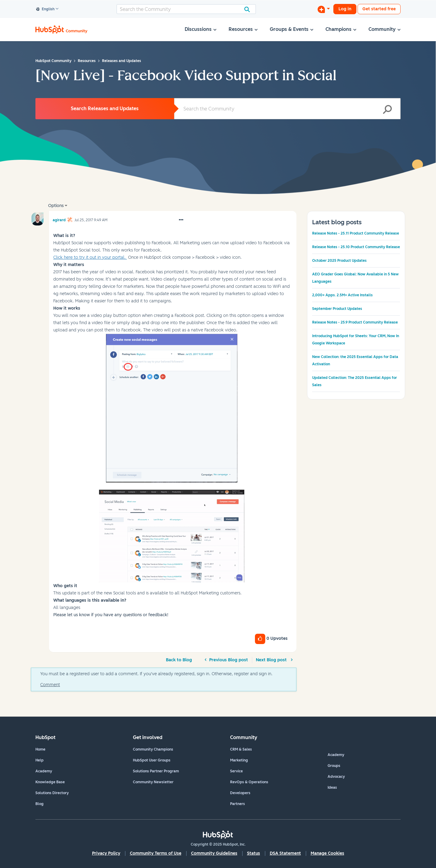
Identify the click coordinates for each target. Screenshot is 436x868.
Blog (40, 804)
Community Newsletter (153, 782)
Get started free (379, 9)
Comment (50, 685)
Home (40, 749)
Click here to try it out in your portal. (90, 257)
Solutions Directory (52, 793)
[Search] (186, 9)
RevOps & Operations (249, 782)
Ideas (332, 787)
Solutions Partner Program (156, 771)
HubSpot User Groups (152, 760)
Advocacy (336, 777)
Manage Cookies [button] (327, 853)
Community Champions (153, 749)
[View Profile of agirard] (59, 219)
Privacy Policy (106, 853)
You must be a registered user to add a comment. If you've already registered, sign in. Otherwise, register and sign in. (156, 674)
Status (254, 853)
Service (236, 771)
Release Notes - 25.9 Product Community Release (355, 322)
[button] (181, 220)
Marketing (239, 760)
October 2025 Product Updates (339, 261)
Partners (238, 804)
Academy (44, 771)
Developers (240, 793)
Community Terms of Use (156, 853)
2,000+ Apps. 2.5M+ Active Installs (342, 295)
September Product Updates (337, 309)
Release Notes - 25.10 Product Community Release (356, 247)
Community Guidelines (214, 853)
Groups (334, 766)
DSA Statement (285, 853)
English (45, 9)
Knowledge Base (50, 782)
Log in (345, 9)
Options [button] (56, 206)
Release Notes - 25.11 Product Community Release (356, 233)
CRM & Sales (241, 749)
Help (40, 760)
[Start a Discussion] (324, 9)
